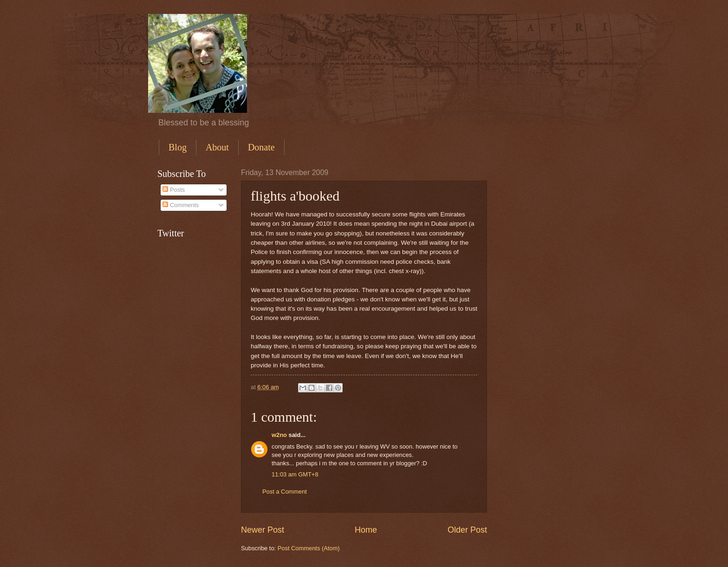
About (217, 147)
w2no (279, 435)
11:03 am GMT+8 (295, 474)
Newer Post (263, 530)
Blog (178, 147)
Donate (261, 147)
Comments (181, 205)
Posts (174, 190)
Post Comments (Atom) (309, 548)
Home (366, 530)
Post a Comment (285, 492)
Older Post (467, 530)
